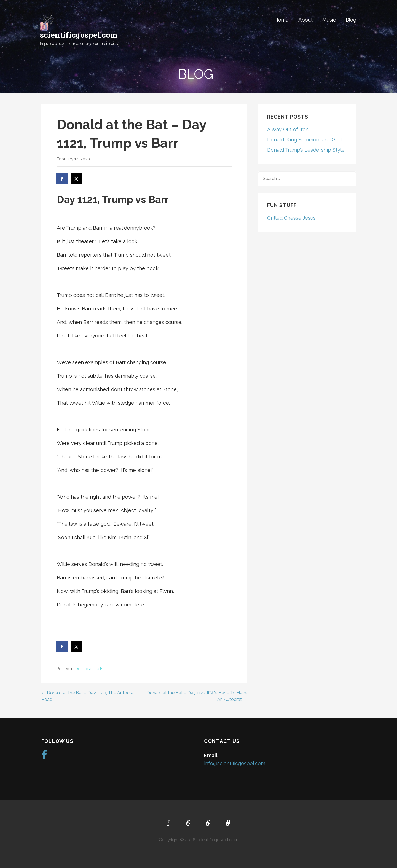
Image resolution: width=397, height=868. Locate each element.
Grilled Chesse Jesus (291, 218)
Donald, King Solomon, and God (304, 140)
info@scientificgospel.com (235, 763)
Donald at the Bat (90, 669)
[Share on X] (77, 179)
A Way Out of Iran (288, 129)
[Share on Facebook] (62, 179)
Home (281, 20)
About (305, 20)
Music (329, 20)
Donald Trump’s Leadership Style (306, 150)
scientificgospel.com (79, 35)
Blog (351, 20)
